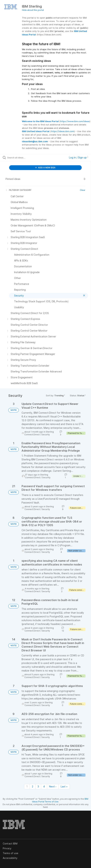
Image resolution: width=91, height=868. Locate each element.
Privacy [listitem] (7, 848)
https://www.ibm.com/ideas (75, 121)
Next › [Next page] (53, 786)
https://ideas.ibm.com (63, 131)
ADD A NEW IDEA (45, 168)
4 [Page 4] (44, 786)
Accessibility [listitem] (10, 858)
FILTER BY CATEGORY (18, 190)
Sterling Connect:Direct (39, 433)
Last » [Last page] (64, 786)
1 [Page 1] (27, 786)
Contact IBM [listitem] (10, 844)
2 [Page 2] (33, 786)
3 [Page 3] (38, 786)
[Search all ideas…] (27, 158)
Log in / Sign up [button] (79, 157)
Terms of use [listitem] (11, 853)
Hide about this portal (33, 10)
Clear (83, 190)
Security (46, 435)
